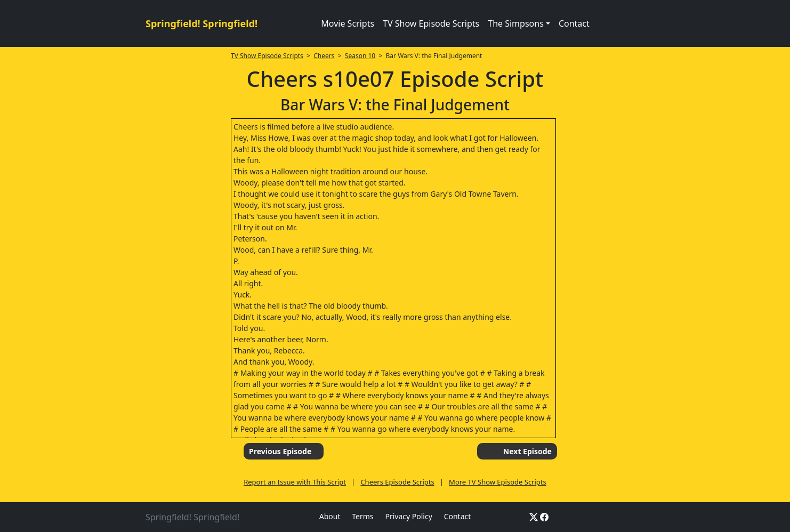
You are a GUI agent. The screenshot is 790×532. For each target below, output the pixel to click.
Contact (574, 23)
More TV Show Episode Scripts (498, 482)
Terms (362, 516)
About (330, 516)
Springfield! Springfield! (201, 23)
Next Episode (527, 451)
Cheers (324, 56)
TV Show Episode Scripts (431, 23)
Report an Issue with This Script (295, 482)
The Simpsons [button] (516, 23)
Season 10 (360, 56)
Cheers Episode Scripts (397, 482)
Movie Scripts (348, 23)
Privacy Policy (408, 516)
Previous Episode (280, 451)
